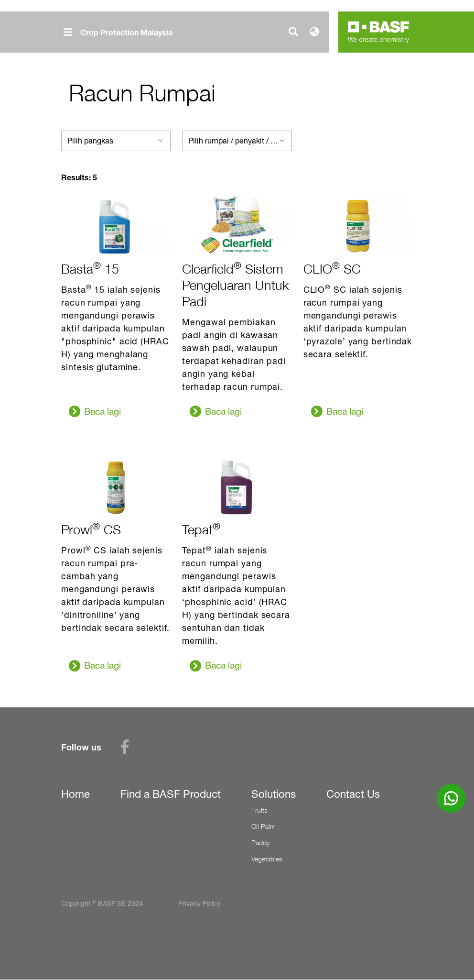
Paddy (260, 842)
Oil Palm (264, 826)
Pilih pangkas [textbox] (90, 141)
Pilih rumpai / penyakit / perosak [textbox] (237, 141)
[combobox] (116, 141)
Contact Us (353, 794)
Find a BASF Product (171, 794)
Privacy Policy (199, 903)
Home (75, 794)
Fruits (259, 810)
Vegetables (267, 859)
